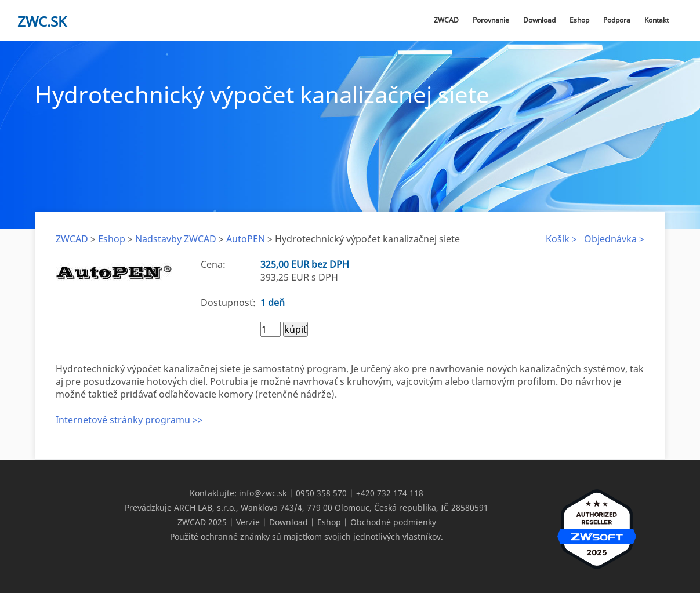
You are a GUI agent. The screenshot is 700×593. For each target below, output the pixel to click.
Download (539, 20)
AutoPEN (246, 239)
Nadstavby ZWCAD (176, 239)
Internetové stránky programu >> (129, 420)
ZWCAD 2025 (202, 522)
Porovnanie (491, 20)
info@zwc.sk (263, 493)
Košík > (561, 239)
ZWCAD (446, 20)
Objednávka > (614, 239)
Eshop (579, 20)
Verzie (248, 522)
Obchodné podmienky (393, 522)
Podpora (617, 20)
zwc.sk (42, 21)
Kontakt (657, 20)
